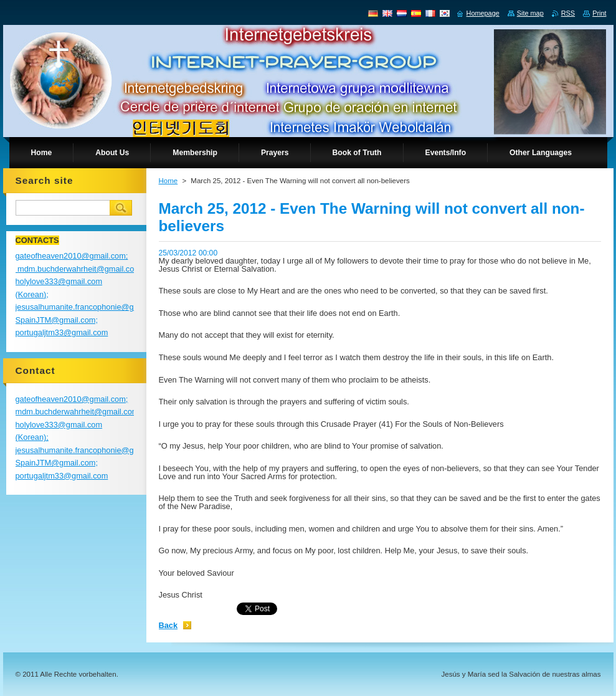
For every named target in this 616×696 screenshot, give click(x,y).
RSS (568, 13)
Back (168, 625)
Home (168, 181)
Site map (530, 13)
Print (599, 13)
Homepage (483, 13)
